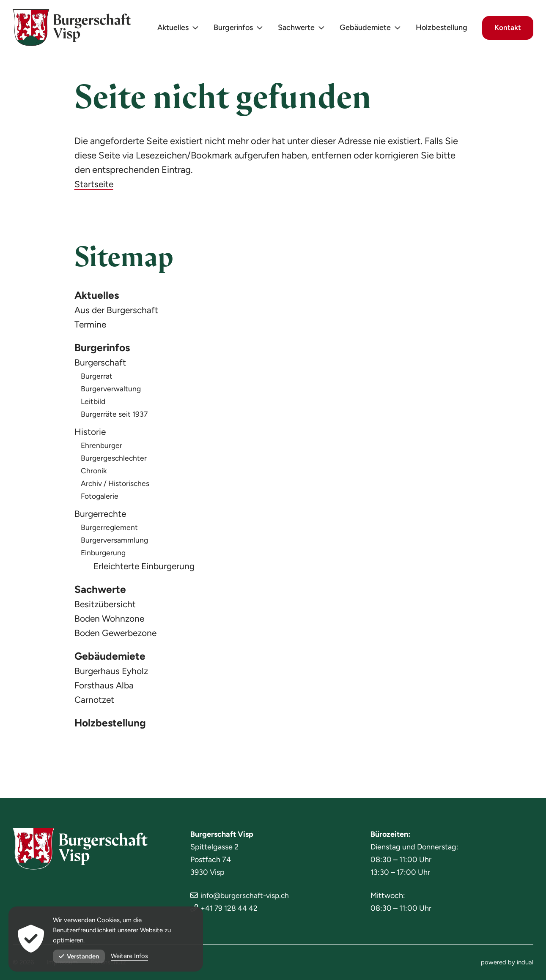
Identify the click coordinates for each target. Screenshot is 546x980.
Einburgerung (104, 554)
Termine (91, 325)
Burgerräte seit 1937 (115, 416)
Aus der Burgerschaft (118, 311)
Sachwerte (102, 592)
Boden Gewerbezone (118, 635)
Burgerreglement (110, 529)
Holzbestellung (112, 727)
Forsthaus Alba (105, 689)
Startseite (95, 184)
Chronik (94, 472)
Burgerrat (97, 378)
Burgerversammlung (115, 542)
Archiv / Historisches (116, 485)
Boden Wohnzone (111, 621)
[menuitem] (175, 30)
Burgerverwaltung (111, 390)
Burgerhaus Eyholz (112, 674)
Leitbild (93, 403)
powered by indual (507, 962)
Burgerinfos (104, 349)
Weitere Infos (130, 956)
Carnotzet (95, 703)
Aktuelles (98, 296)
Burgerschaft (101, 364)
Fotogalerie (100, 498)
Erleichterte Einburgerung (146, 568)
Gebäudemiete (111, 659)
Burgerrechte (101, 515)
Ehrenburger (102, 447)
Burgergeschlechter (115, 460)
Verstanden (79, 956)
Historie (91, 433)
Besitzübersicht (106, 607)
